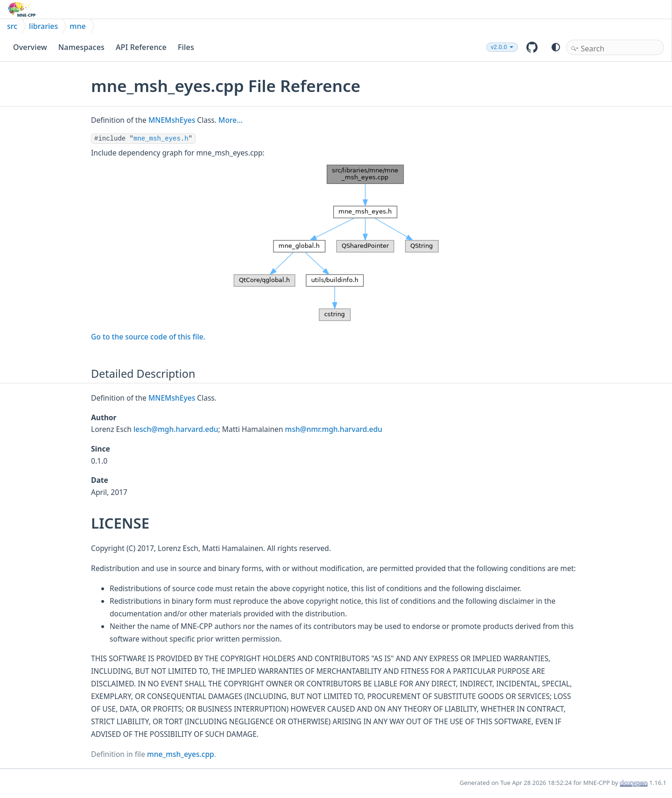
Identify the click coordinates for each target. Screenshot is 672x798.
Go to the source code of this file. (148, 337)
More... (231, 120)
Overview (30, 47)
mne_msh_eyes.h (161, 139)
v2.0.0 (499, 47)
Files (186, 47)
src (12, 26)
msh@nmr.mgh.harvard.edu (334, 429)
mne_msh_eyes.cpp (181, 754)
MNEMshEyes (172, 120)
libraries (43, 26)
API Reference (141, 47)
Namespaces (81, 47)
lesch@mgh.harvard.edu (176, 429)
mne (77, 26)
